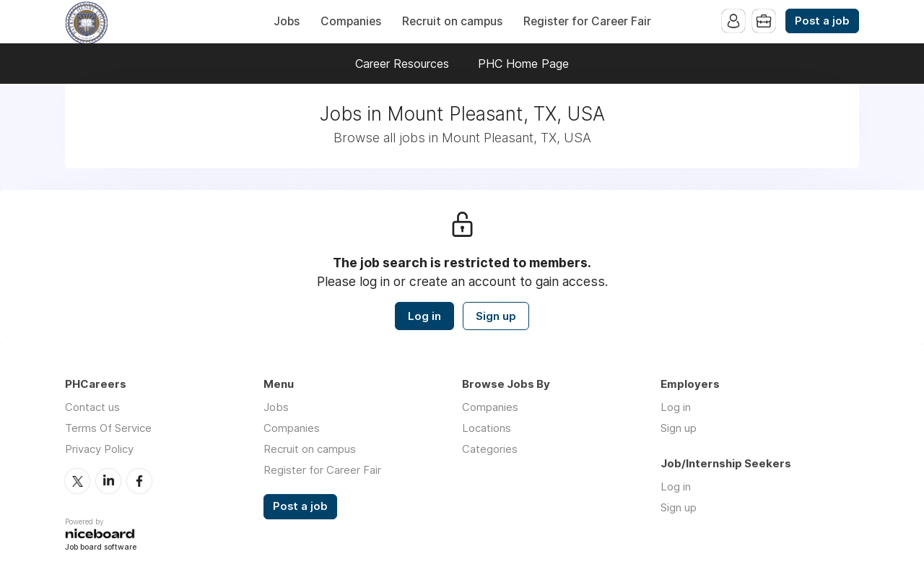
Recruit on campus (452, 21)
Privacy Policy (99, 449)
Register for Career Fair (587, 21)
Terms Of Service (108, 428)
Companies (351, 21)
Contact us (92, 407)
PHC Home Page (523, 64)
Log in (424, 316)
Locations (487, 428)
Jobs (287, 21)
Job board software (101, 548)
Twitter (77, 481)
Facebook (139, 481)
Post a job (822, 21)
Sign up (496, 316)
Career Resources (402, 64)
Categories (490, 449)
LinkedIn (108, 481)
